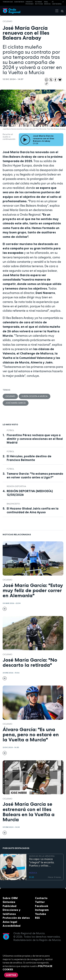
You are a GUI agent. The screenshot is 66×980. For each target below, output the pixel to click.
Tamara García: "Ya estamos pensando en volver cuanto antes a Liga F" (35, 475)
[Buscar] (61, 11)
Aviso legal (10, 922)
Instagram (42, 910)
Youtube (41, 914)
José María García (16, 403)
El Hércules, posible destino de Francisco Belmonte (29, 458)
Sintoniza (9, 902)
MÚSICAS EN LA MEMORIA (42, 856)
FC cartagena (57, 3)
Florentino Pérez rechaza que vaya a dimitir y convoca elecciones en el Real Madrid (35, 439)
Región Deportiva (16, 486)
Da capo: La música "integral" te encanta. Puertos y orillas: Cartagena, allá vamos (43, 862)
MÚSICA (33, 873)
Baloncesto (13, 504)
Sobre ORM (10, 898)
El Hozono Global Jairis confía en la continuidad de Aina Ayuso (33, 510)
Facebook (42, 906)
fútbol (10, 430)
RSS (37, 918)
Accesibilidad (12, 926)
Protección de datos (16, 918)
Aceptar (11, 975)
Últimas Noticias (39, 3)
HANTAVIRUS (19, 2)
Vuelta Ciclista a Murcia (34, 396)
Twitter (40, 902)
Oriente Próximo (30, 3)
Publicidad (10, 906)
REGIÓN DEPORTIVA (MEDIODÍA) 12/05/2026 (30, 493)
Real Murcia (47, 3)
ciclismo (7, 21)
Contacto (41, 898)
